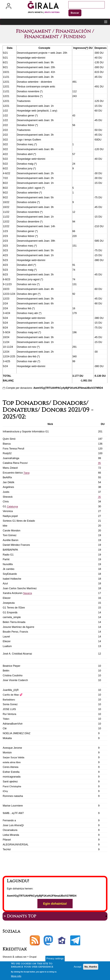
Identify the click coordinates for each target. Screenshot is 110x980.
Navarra (28, 593)
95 (100, 463)
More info (16, 977)
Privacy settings (55, 959)
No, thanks (90, 968)
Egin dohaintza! (55, 904)
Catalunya (13, 507)
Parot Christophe (12, 787)
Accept (77, 968)
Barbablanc (9, 700)
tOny (5, 791)
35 (100, 497)
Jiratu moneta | (44, 12)
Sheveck (8, 957)
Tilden (6, 719)
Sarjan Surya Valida (14, 758)
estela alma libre (12, 762)
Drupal (35, 957)
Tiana (27, 473)
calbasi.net (22, 957)
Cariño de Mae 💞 (13, 695)
